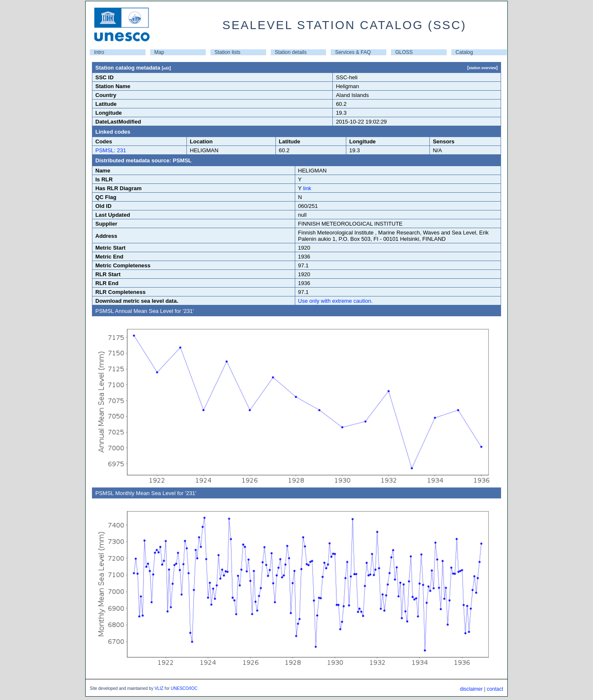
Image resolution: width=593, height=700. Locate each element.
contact (495, 689)
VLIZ (159, 688)
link (307, 188)
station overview (482, 68)
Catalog (464, 52)
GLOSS (404, 52)
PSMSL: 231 (111, 150)
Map (159, 52)
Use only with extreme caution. (336, 301)
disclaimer (471, 689)
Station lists (228, 52)
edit (166, 68)
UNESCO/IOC (184, 688)
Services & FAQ (353, 52)
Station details (291, 52)
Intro (99, 52)
